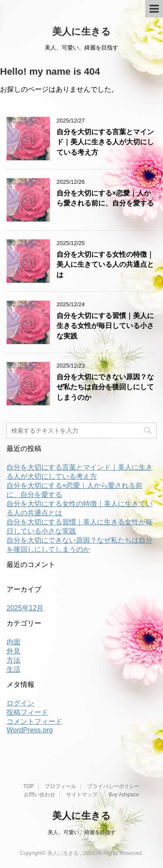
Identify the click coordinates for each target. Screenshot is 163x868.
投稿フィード (27, 712)
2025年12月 (25, 608)
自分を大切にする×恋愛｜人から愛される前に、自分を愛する (105, 198)
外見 (13, 651)
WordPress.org (30, 730)
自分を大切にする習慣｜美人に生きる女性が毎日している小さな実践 (105, 326)
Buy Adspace (124, 795)
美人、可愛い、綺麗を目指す (82, 832)
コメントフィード (34, 721)
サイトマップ (82, 795)
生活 (13, 669)
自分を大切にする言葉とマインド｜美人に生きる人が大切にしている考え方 (105, 142)
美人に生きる (81, 31)
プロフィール (60, 786)
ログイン (20, 703)
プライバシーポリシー (113, 786)
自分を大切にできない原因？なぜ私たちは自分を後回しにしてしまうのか (105, 387)
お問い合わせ (40, 795)
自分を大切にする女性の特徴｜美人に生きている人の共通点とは (105, 265)
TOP (28, 786)
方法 (13, 660)
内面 (13, 642)
